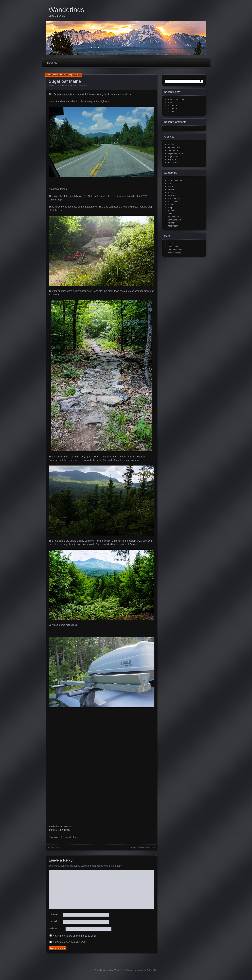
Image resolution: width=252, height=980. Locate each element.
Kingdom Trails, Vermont (142, 847)
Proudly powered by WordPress (110, 970)
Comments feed (175, 250)
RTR (170, 103)
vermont (171, 223)
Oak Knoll (93, 196)
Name (53, 914)
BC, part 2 (172, 109)
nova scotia (173, 202)
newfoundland (174, 199)
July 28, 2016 (75, 75)
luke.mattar (60, 75)
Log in (170, 244)
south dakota (174, 217)
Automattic (152, 970)
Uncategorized (174, 220)
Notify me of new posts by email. (70, 942)
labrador (171, 190)
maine (61, 85)
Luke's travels (57, 16)
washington (173, 226)
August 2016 (173, 157)
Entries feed (173, 247)
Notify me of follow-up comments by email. (75, 936)
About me (51, 63)
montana (172, 196)
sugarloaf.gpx (71, 837)
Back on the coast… (177, 100)
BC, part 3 (172, 106)
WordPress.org (174, 253)
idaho (170, 186)
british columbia (175, 180)
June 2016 (172, 163)
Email (53, 922)
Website (53, 929)
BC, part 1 (172, 112)
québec (171, 211)
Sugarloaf (89, 541)
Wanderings (66, 10)
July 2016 (172, 160)
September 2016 (175, 153)
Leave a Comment (78, 85)
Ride (67, 85)
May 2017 (172, 144)
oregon (171, 208)
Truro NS (55, 847)
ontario (171, 205)
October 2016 (174, 150)
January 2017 (174, 147)
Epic (170, 183)
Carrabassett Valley (63, 94)
